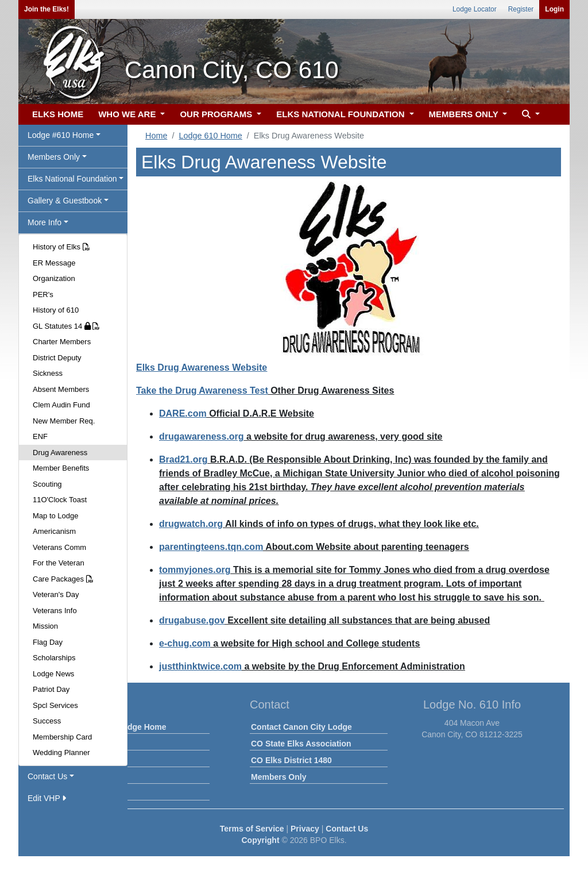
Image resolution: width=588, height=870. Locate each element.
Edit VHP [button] (47, 798)
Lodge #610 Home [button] (61, 135)
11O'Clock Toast (60, 500)
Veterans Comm (59, 547)
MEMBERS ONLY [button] (465, 114)
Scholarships (54, 658)
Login (554, 9)
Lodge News (53, 674)
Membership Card (62, 737)
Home (156, 136)
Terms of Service (252, 829)
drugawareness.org (202, 436)
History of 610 (56, 310)
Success (47, 721)
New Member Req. (64, 421)
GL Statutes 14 (66, 326)
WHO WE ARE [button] (128, 114)
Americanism (54, 531)
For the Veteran (59, 563)
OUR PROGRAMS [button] (217, 114)
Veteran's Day (56, 594)
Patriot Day (51, 689)
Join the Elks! (47, 9)
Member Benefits (61, 468)
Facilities (90, 777)
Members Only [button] (54, 157)
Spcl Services (55, 705)
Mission (45, 626)
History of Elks (61, 247)
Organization (54, 278)
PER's (43, 295)
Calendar (90, 760)
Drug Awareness (60, 453)
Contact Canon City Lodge (301, 727)
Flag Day (48, 642)
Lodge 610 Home (210, 136)
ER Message (54, 263)
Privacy (305, 829)
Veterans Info (55, 611)
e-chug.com (185, 643)
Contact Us (347, 829)
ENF (40, 436)
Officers (88, 794)
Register (521, 9)
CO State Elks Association (301, 744)
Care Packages (63, 579)
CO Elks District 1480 (291, 760)
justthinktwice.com (200, 666)
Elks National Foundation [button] (72, 179)
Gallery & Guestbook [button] (65, 201)
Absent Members (61, 389)
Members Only (278, 777)
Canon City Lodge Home (120, 727)
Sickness (48, 373)
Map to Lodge (56, 516)
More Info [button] (45, 222)
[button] (529, 115)
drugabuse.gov (192, 620)
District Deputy (57, 358)
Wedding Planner (61, 752)
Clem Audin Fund (61, 405)
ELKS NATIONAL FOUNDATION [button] (342, 114)
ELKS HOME (58, 114)
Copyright (260, 840)
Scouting (47, 484)
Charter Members (62, 342)
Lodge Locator (475, 9)
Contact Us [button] (47, 776)
